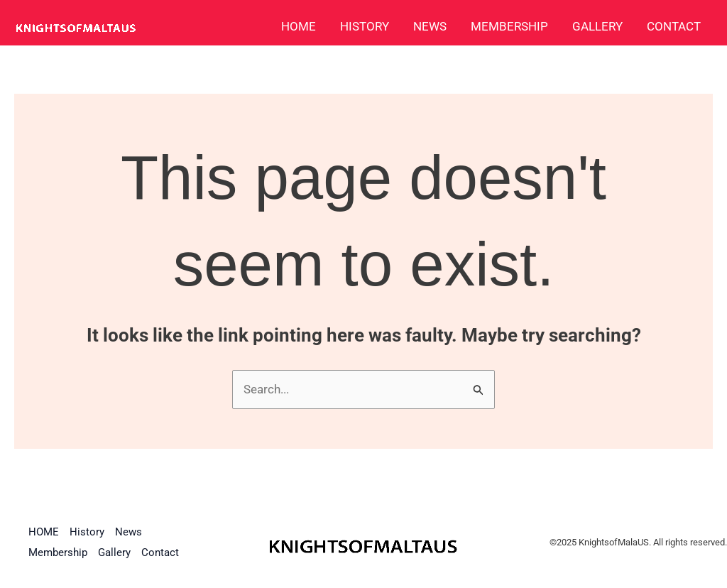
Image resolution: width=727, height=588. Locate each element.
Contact (674, 26)
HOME (299, 26)
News (430, 26)
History (365, 26)
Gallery (597, 26)
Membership (509, 26)
